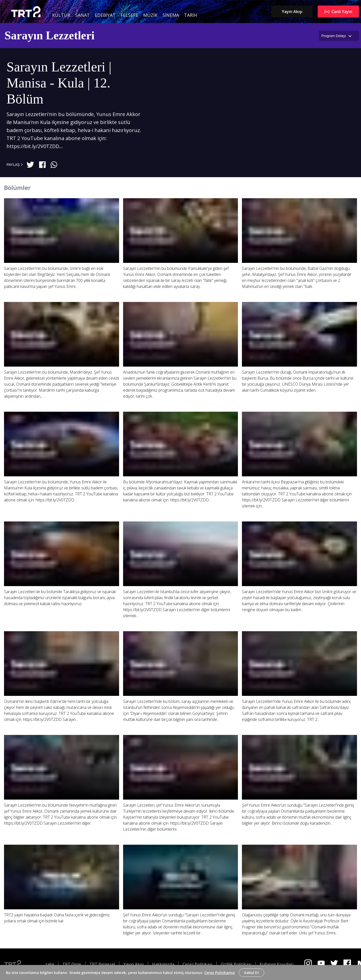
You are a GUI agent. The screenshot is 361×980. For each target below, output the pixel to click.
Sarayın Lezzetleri (50, 35)
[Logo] (17, 964)
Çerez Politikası (197, 964)
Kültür (61, 15)
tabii (50, 964)
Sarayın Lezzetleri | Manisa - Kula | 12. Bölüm (59, 83)
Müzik (150, 15)
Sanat (82, 15)
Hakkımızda (163, 964)
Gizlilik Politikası (236, 964)
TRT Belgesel (102, 964)
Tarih (191, 15)
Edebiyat (105, 15)
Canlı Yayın (338, 12)
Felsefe (129, 15)
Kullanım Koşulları (277, 964)
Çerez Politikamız (220, 973)
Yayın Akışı (292, 12)
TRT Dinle (72, 964)
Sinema (171, 15)
